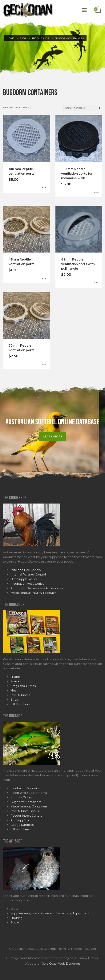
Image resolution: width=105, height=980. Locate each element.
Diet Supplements (24, 579)
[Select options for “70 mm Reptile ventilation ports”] (44, 365)
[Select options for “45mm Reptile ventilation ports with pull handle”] (96, 283)
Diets (14, 909)
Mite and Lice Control (26, 570)
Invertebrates (20, 695)
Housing (16, 918)
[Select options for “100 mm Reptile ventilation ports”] (44, 188)
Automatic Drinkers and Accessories (37, 588)
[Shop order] (83, 108)
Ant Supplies (20, 820)
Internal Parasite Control (28, 574)
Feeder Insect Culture (26, 816)
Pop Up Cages (21, 797)
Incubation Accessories (27, 584)
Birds (14, 700)
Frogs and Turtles (23, 686)
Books (15, 922)
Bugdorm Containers (26, 802)
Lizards (15, 677)
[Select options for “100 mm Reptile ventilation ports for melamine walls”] (96, 193)
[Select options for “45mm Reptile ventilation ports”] (44, 278)
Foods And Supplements (29, 793)
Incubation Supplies (25, 788)
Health (15, 690)
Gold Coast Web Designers (61, 964)
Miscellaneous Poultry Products (33, 593)
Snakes (16, 681)
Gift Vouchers (20, 704)
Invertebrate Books (25, 811)
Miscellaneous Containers (29, 806)
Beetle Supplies (22, 825)
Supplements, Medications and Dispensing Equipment (50, 913)
